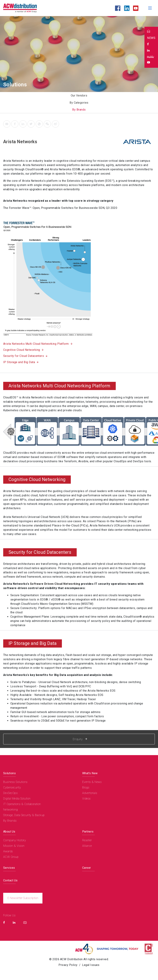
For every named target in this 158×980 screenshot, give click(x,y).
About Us (9, 832)
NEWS (151, 38)
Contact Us (10, 880)
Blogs (86, 787)
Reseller (87, 840)
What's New (90, 773)
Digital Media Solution (17, 799)
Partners (88, 832)
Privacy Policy (68, 965)
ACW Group (11, 857)
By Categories (79, 103)
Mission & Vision (14, 846)
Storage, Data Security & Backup (24, 815)
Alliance (87, 846)
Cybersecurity (12, 787)
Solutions (9, 773)
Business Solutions (15, 782)
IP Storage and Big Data (19, 362)
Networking (11, 810)
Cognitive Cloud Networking (22, 350)
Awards (8, 851)
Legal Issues (91, 965)
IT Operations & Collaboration (22, 804)
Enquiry (80, 739)
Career (87, 868)
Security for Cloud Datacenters (24, 356)
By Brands (79, 110)
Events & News (92, 782)
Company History (15, 840)
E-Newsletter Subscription (23, 898)
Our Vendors (79, 96)
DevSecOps (10, 793)
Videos (86, 799)
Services (9, 868)
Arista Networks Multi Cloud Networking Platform (36, 344)
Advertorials (90, 793)
